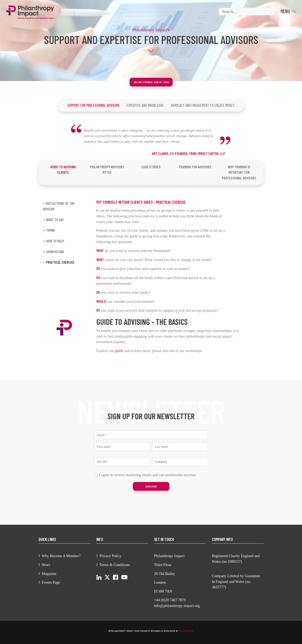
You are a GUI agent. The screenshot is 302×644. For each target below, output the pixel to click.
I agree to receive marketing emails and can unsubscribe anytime (147, 475)
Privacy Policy (111, 556)
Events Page (51, 582)
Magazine (49, 574)
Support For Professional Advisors (94, 105)
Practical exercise (59, 262)
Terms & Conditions (115, 565)
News (46, 565)
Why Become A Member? (61, 556)
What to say (53, 220)
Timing (49, 230)
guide (119, 351)
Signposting (53, 252)
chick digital (186, 631)
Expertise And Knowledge (145, 105)
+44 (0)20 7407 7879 (170, 600)
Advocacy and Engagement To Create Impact (203, 105)
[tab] (63, 170)
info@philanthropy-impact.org (177, 606)
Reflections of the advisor (59, 206)
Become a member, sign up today (152, 82)
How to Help (54, 241)
